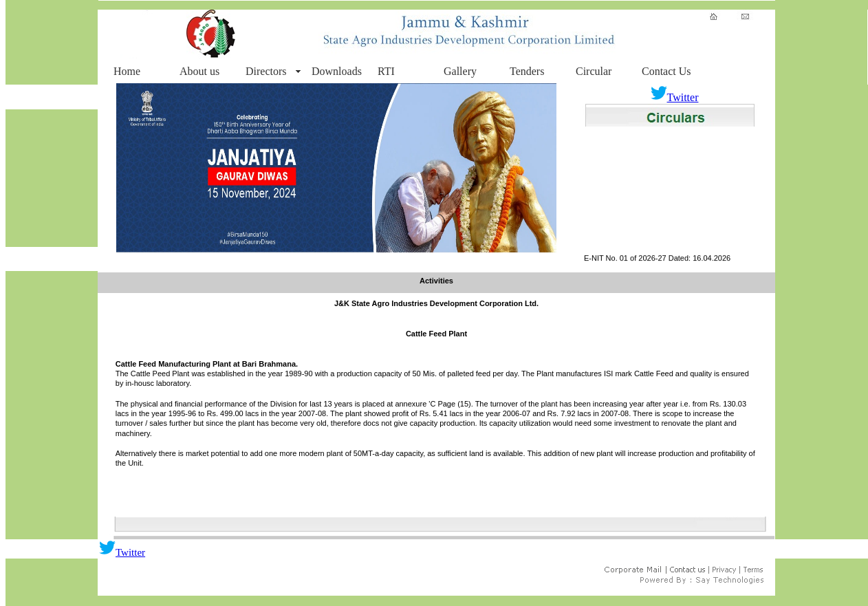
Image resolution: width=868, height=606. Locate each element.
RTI (386, 71)
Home (127, 71)
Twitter (675, 97)
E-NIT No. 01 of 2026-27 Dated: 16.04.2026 (657, 261)
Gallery (460, 71)
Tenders (527, 71)
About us (199, 71)
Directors (266, 71)
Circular (594, 71)
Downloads (337, 71)
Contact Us (666, 71)
